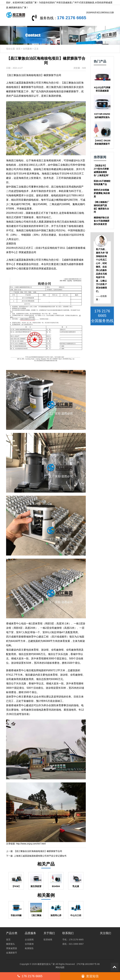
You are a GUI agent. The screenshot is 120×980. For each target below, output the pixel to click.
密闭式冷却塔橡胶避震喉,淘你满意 (102, 193)
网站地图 (60, 967)
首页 (18, 49)
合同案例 (27, 49)
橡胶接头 (10, 944)
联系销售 (48, 940)
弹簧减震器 (12, 948)
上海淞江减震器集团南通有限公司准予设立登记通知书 (40, 856)
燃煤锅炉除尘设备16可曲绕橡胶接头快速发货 (102, 221)
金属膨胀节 (12, 953)
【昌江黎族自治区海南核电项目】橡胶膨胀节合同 (38, 851)
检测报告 (29, 948)
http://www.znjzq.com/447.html (31, 844)
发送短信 (90, 976)
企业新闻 (29, 940)
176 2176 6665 (102, 18)
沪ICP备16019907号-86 (88, 964)
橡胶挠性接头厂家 (46, 964)
